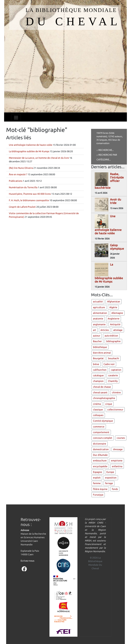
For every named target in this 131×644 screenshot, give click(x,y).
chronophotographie (104, 398)
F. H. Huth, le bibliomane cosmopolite (29, 200)
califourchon (100, 370)
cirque (109, 404)
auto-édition (111, 336)
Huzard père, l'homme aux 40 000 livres (30, 194)
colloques (98, 415)
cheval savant (100, 392)
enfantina (117, 466)
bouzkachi (114, 358)
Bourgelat (98, 358)
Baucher (97, 341)
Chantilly (113, 381)
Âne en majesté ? (18, 174)
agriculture (99, 307)
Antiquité (115, 324)
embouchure (100, 461)
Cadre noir (109, 364)
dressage (118, 449)
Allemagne (117, 313)
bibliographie (113, 341)
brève (96, 364)
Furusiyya (98, 495)
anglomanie (99, 324)
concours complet (103, 438)
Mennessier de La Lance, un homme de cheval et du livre (39, 158)
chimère (116, 392)
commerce (99, 427)
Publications (16, 181)
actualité (98, 302)
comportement (101, 432)
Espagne (97, 472)
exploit (97, 478)
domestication (101, 449)
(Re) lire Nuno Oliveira (21, 168)
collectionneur (115, 410)
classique (98, 410)
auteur (97, 336)
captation (116, 370)
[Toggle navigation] (16, 118)
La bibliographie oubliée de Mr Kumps (29, 151)
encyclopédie (100, 466)
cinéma (97, 404)
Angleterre (114, 319)
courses (121, 438)
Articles (105, 330)
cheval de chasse (102, 387)
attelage (118, 330)
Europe (110, 472)
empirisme (117, 461)
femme (97, 483)
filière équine (100, 489)
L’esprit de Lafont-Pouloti (22, 207)
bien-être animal (102, 353)
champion (98, 381)
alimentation (100, 313)
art (94, 330)
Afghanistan (114, 302)
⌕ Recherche (104, 150)
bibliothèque (100, 347)
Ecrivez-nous (27, 561)
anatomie (98, 319)
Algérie (113, 307)
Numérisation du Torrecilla (23, 187)
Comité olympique (103, 421)
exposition (111, 478)
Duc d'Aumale (100, 455)
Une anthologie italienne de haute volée (31, 145)
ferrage (109, 483)
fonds (115, 489)
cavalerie (113, 375)
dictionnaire (100, 444)
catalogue (98, 375)
